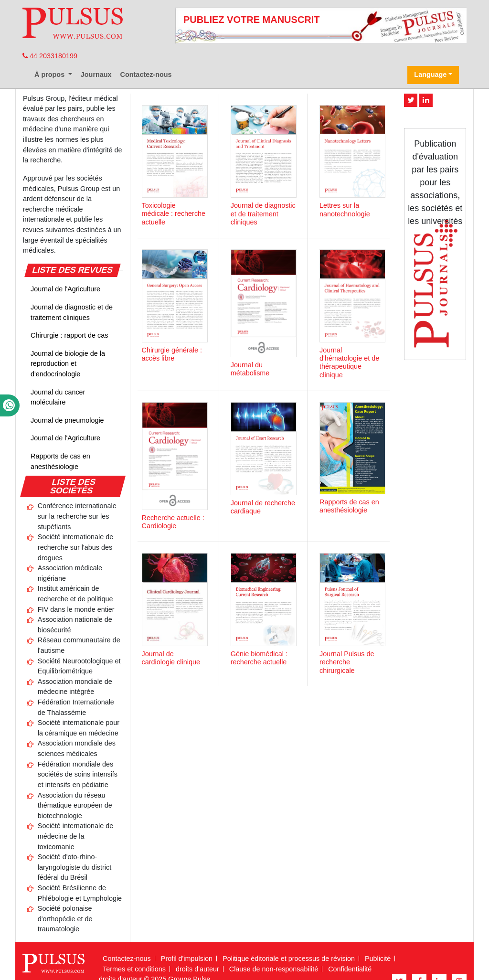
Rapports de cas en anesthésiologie (60, 461)
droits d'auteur (197, 969)
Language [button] (430, 75)
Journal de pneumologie (67, 420)
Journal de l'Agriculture (65, 289)
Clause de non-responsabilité (274, 969)
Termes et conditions (134, 969)
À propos (50, 75)
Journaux (96, 75)
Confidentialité (350, 969)
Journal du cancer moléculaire (58, 397)
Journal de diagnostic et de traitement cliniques (72, 312)
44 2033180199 (50, 56)
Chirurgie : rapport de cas (69, 335)
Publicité (378, 959)
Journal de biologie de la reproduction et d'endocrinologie (68, 364)
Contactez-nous (146, 75)
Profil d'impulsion (187, 959)
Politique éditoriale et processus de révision (289, 959)
